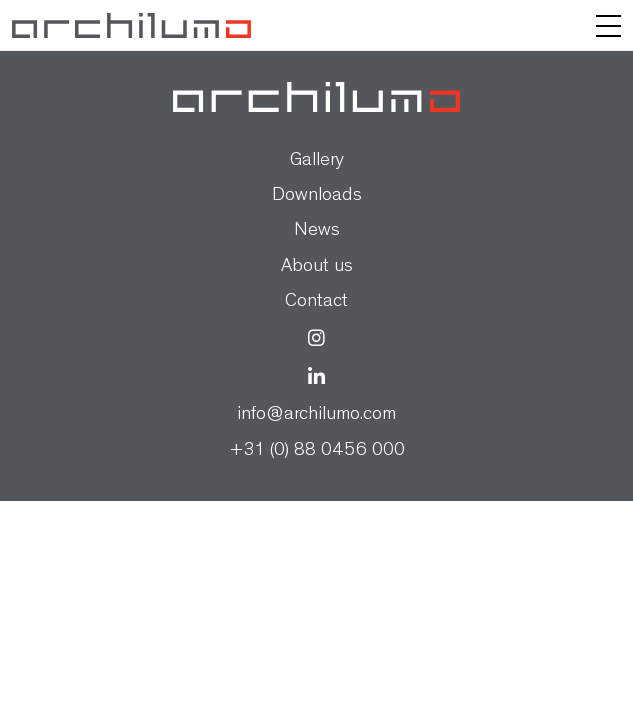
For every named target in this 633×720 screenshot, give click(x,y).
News (317, 231)
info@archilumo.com (316, 415)
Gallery (317, 161)
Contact (316, 302)
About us (317, 267)
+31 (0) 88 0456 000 (317, 451)
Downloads (317, 196)
